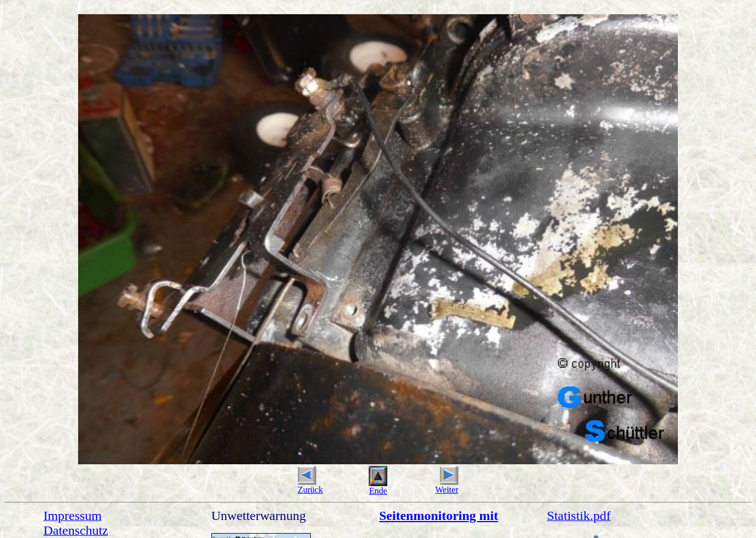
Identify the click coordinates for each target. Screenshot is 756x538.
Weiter (447, 486)
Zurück (310, 486)
